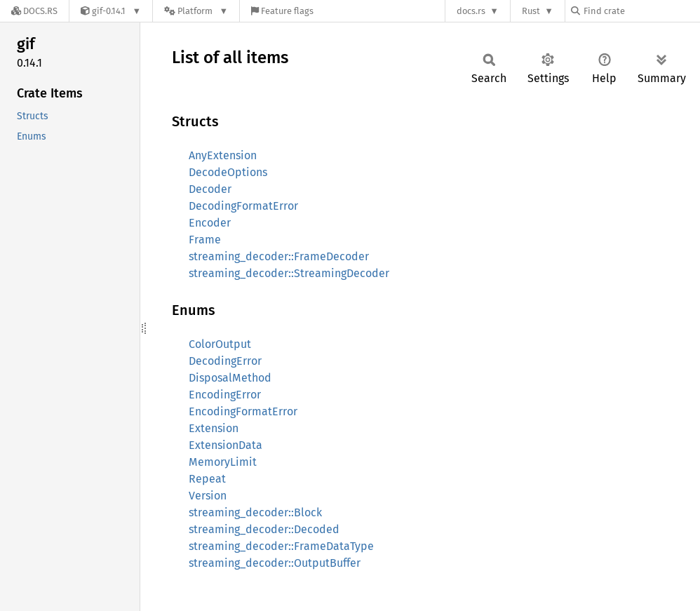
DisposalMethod (230, 378)
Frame (205, 240)
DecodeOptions (228, 172)
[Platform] (196, 11)
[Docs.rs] (34, 11)
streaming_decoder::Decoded (264, 529)
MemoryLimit (223, 462)
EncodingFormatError (243, 411)
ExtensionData (226, 445)
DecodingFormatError (243, 206)
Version (208, 496)
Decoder (210, 189)
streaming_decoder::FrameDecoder (279, 256)
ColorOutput (220, 344)
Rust (531, 11)
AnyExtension (223, 155)
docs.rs (471, 11)
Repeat (207, 479)
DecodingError (225, 361)
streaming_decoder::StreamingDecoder (289, 273)
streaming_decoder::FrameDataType (281, 546)
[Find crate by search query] (641, 11)
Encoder (210, 223)
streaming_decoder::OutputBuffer (275, 563)
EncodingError (225, 395)
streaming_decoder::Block (255, 512)
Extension (214, 428)
